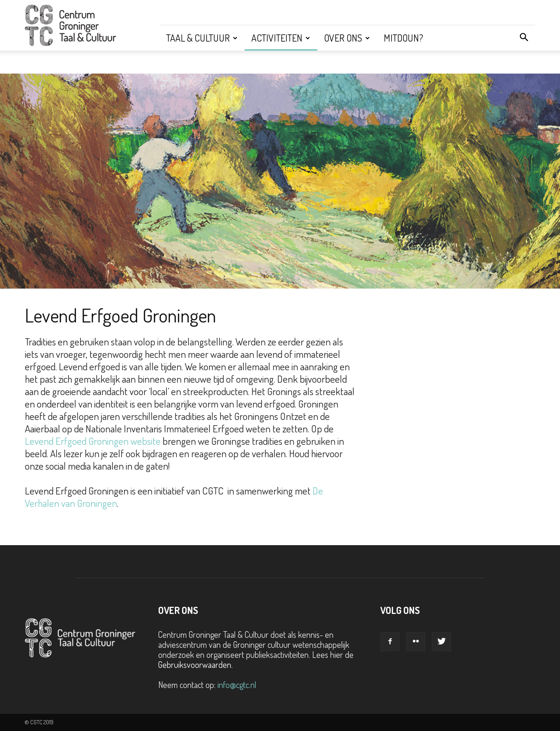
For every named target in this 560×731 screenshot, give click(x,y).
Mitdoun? (404, 38)
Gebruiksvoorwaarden (195, 665)
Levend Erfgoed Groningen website (93, 441)
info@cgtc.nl (237, 685)
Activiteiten (281, 38)
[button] (524, 38)
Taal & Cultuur (202, 38)
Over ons (347, 38)
